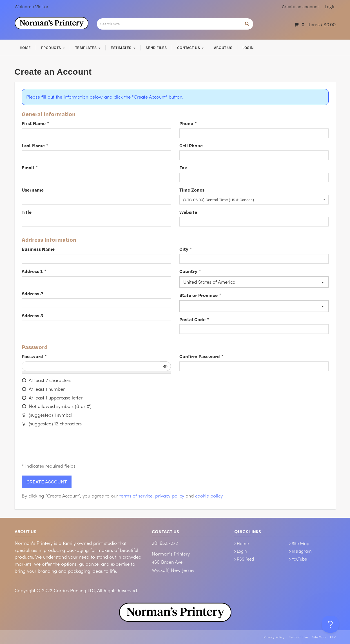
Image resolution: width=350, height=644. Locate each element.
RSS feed (245, 559)
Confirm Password (200, 356)
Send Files (156, 48)
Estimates (123, 48)
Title (27, 212)
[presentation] (64, 446)
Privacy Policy (274, 637)
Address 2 (32, 293)
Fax (183, 167)
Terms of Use (298, 637)
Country (188, 271)
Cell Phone (191, 146)
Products (53, 48)
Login (330, 7)
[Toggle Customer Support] (330, 624)
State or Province (199, 295)
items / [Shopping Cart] (315, 24)
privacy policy (170, 496)
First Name (34, 123)
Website (188, 212)
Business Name (38, 249)
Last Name (33, 146)
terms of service (136, 496)
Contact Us (190, 48)
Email (28, 167)
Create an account (300, 7)
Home (25, 48)
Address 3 (32, 315)
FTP (333, 637)
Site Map (300, 543)
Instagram (302, 551)
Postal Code (192, 319)
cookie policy (209, 496)
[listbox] (254, 282)
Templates (88, 48)
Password (32, 356)
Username (33, 190)
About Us (223, 48)
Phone (186, 123)
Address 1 (32, 271)
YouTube (299, 559)
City (184, 249)
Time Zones (192, 190)
